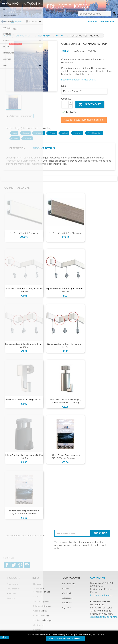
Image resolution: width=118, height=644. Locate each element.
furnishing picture (95, 135)
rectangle (78, 135)
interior (26, 135)
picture (16, 140)
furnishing (39, 135)
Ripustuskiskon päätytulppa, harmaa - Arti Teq (65, 292)
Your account (71, 579)
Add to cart (90, 106)
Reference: (80, 53)
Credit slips (68, 595)
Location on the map (101, 597)
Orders (66, 590)
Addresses (67, 600)
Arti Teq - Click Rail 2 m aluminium (65, 235)
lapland (65, 135)
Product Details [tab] (44, 150)
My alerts (67, 609)
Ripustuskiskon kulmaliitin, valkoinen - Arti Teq (24, 347)
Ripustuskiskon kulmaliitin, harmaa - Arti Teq (65, 347)
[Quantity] (65, 106)
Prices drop (12, 586)
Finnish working (41, 617)
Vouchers (67, 604)
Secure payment (41, 603)
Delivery (37, 586)
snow (15, 135)
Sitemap (11, 600)
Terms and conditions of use (42, 592)
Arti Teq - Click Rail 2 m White (24, 235)
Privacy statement (42, 608)
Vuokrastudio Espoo (43, 622)
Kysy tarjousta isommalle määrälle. (84, 122)
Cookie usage (40, 613)
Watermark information (20, 118)
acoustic (28, 140)
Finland (52, 135)
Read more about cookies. (65, 639)
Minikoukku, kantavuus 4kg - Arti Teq (24, 401)
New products (14, 591)
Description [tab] (17, 150)
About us (38, 598)
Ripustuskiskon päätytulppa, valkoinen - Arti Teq (24, 292)
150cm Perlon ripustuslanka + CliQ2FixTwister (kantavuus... (65, 458)
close (5, 637)
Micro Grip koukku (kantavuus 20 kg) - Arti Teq (24, 458)
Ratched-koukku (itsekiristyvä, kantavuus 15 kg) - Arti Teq (65, 403)
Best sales (12, 595)
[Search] (95, 14)
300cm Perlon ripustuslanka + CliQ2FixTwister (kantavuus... (24, 514)
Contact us (91, 21)
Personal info (69, 585)
